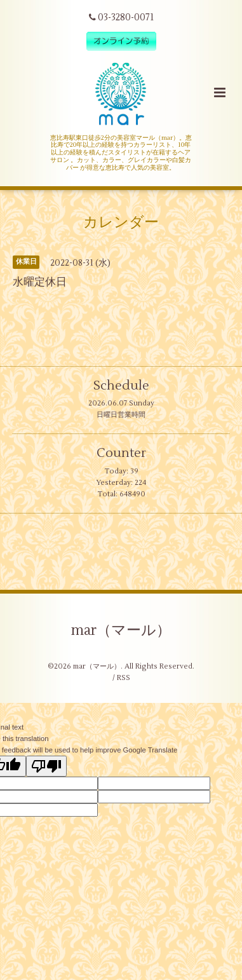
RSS (124, 678)
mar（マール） (121, 630)
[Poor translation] (46, 766)
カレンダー (121, 222)
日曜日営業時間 (121, 415)
